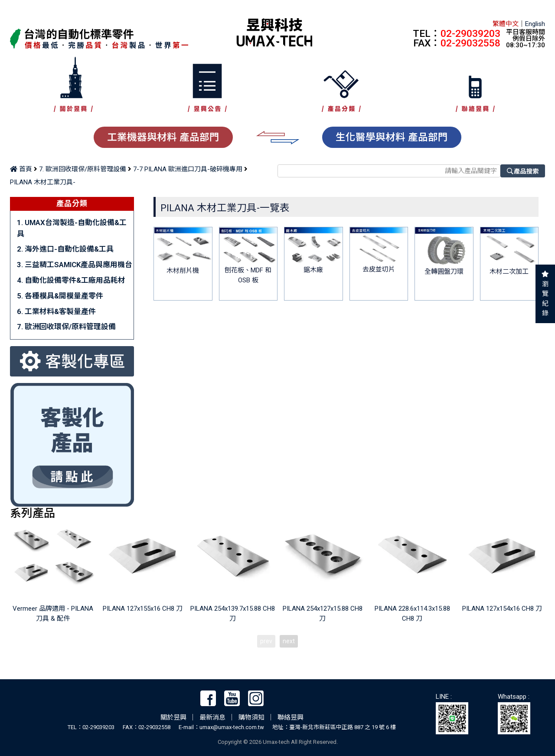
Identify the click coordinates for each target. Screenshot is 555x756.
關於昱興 (173, 717)
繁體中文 (506, 24)
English (535, 24)
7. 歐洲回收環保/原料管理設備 (83, 169)
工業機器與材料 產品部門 (163, 137)
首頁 (21, 169)
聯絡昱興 (291, 717)
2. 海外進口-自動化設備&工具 (65, 249)
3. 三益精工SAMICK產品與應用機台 (75, 265)
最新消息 (212, 717)
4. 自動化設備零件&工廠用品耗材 (71, 280)
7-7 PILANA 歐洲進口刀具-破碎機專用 (188, 169)
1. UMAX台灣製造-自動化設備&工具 (72, 228)
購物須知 (251, 717)
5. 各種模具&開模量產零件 (60, 296)
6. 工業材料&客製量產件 (56, 311)
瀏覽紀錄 (545, 299)
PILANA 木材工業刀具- (43, 182)
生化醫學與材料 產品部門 (392, 137)
